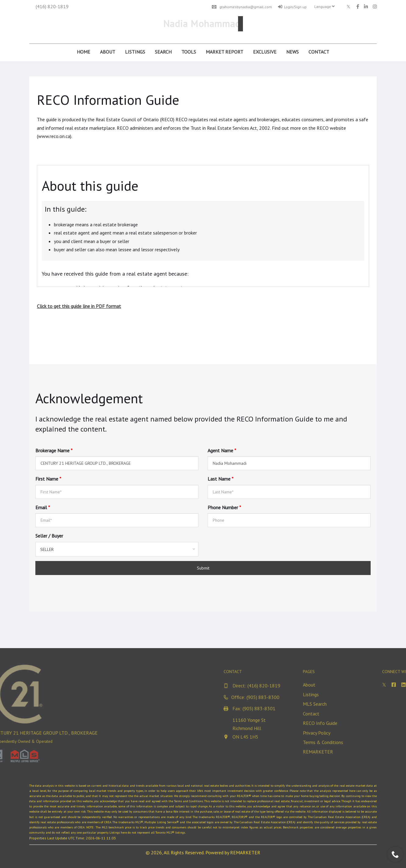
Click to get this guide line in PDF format (79, 306)
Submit (203, 568)
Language (324, 7)
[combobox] (117, 549)
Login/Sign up (292, 7)
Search (163, 52)
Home (84, 52)
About (108, 52)
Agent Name (222, 450)
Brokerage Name (54, 450)
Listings (135, 52)
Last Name (221, 479)
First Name (48, 479)
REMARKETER (245, 852)
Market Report (224, 52)
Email (43, 507)
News (292, 52)
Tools (189, 52)
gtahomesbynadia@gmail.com (242, 7)
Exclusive (265, 52)
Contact (319, 52)
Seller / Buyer (49, 536)
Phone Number (224, 507)
